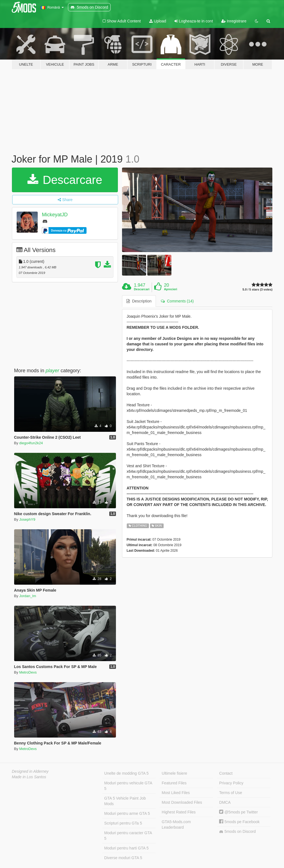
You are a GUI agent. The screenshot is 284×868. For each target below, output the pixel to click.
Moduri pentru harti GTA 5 (126, 848)
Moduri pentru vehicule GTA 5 (128, 786)
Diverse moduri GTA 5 (123, 858)
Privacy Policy (231, 783)
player (53, 371)
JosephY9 (27, 519)
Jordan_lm (28, 596)
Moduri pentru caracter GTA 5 (128, 836)
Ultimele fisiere (174, 773)
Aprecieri (171, 289)
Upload (158, 21)
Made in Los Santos (29, 777)
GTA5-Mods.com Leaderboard (176, 825)
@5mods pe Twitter (238, 812)
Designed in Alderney (30, 771)
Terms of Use (230, 793)
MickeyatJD (55, 215)
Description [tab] (139, 301)
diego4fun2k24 (31, 443)
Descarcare (65, 180)
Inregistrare (234, 21)
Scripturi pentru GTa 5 (123, 823)
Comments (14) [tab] (177, 301)
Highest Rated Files (179, 812)
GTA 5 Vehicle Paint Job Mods (125, 801)
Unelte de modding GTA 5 (126, 773)
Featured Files (174, 783)
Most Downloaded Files (182, 802)
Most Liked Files (176, 793)
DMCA (225, 802)
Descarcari (142, 289)
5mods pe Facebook (239, 822)
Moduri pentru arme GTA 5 (127, 813)
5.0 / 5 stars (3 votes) (257, 290)
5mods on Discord (237, 832)
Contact (226, 773)
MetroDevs (28, 672)
